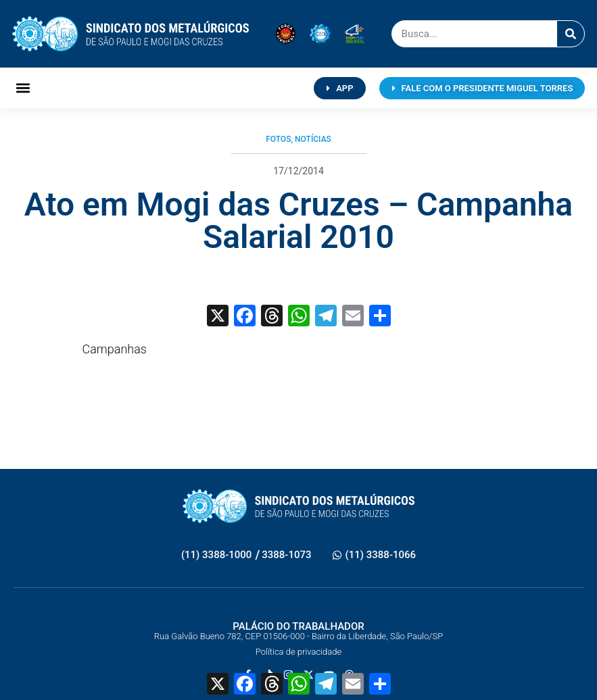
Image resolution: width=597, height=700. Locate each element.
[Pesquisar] (571, 34)
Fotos (278, 139)
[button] (23, 88)
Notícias (313, 139)
